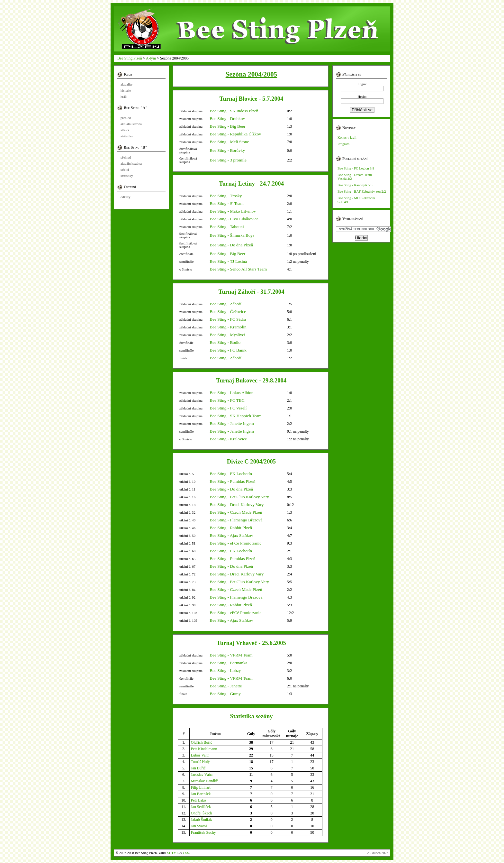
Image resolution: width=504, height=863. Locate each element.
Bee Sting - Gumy (225, 694)
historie (126, 91)
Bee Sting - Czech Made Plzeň (236, 512)
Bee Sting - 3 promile (228, 160)
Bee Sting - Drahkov (227, 119)
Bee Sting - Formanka (228, 663)
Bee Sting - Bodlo (225, 342)
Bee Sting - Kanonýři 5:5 (355, 185)
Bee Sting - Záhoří (225, 304)
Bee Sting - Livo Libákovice (234, 219)
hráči (124, 97)
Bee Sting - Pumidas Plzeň (232, 481)
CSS (186, 853)
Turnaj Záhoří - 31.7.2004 (251, 292)
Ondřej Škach (202, 813)
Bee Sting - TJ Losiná (228, 261)
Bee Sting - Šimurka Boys (232, 235)
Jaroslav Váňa (202, 775)
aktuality (126, 84)
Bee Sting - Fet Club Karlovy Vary (239, 497)
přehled (126, 118)
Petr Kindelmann (204, 749)
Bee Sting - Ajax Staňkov (231, 535)
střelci (125, 130)
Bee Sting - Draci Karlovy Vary (237, 505)
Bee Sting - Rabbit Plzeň (231, 528)
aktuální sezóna (131, 124)
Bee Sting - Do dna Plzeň (231, 245)
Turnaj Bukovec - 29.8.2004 (252, 380)
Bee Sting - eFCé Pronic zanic (235, 543)
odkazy (126, 197)
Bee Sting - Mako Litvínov (233, 211)
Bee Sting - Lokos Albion (231, 393)
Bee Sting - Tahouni (227, 227)
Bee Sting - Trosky (226, 196)
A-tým (151, 58)
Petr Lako (198, 800)
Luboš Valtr (200, 755)
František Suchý (203, 832)
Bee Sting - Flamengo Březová (236, 520)
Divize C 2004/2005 (251, 461)
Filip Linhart (201, 787)
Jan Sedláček (201, 807)
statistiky (127, 136)
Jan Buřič (198, 768)
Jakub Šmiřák (202, 820)
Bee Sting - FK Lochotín (231, 474)
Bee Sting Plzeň (130, 58)
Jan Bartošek (201, 794)
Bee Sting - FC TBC (227, 400)
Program (343, 144)
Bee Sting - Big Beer (227, 126)
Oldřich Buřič (202, 742)
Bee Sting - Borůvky (227, 150)
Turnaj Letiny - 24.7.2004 (251, 184)
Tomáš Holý (200, 762)
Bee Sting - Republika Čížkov (235, 134)
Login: (362, 84)
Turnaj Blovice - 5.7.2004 (252, 99)
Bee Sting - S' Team (227, 203)
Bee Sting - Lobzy (225, 670)
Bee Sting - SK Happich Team (235, 416)
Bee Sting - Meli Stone (229, 142)
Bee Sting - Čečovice (228, 312)
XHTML (173, 853)
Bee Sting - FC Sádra (228, 319)
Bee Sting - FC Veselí (228, 408)
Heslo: (362, 96)
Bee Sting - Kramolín (228, 327)
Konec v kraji (347, 137)
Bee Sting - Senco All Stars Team (238, 269)
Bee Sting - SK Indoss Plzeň (234, 111)
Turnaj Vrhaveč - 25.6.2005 (251, 643)
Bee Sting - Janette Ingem (232, 423)
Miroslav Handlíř (204, 781)
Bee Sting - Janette (226, 686)
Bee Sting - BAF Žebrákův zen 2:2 (362, 191)
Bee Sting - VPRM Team (231, 655)
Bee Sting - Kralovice (228, 439)
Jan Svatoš (199, 826)
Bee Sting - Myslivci (227, 335)
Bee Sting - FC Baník (228, 350)
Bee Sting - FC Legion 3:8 (356, 168)
